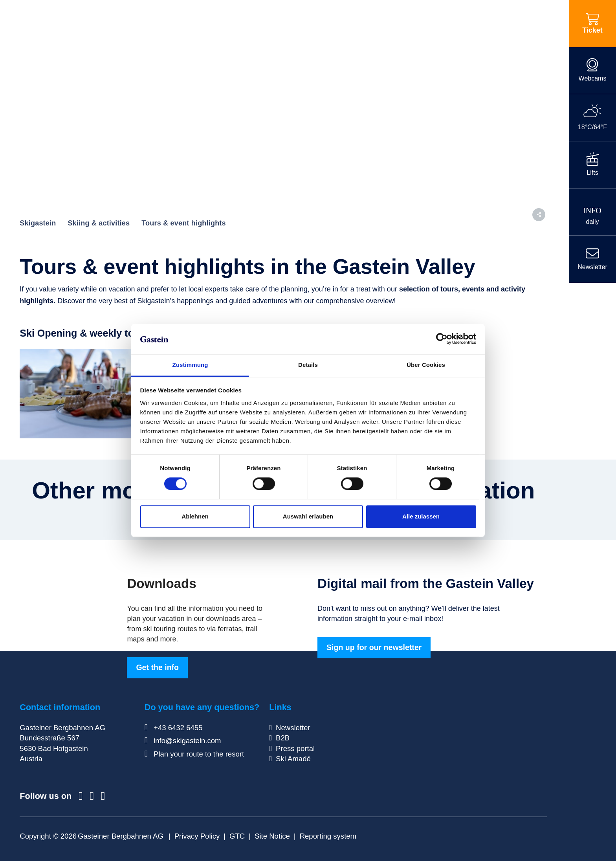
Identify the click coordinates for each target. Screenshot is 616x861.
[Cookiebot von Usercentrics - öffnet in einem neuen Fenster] (442, 339)
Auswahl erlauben (308, 516)
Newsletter (293, 728)
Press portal (295, 748)
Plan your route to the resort (194, 754)
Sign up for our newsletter (374, 647)
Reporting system (328, 836)
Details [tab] (308, 365)
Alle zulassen (421, 516)
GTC (237, 836)
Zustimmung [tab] (190, 365)
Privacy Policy (197, 836)
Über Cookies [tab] (426, 365)
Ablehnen (195, 516)
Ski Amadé (293, 759)
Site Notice (272, 836)
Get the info (157, 667)
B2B (283, 738)
